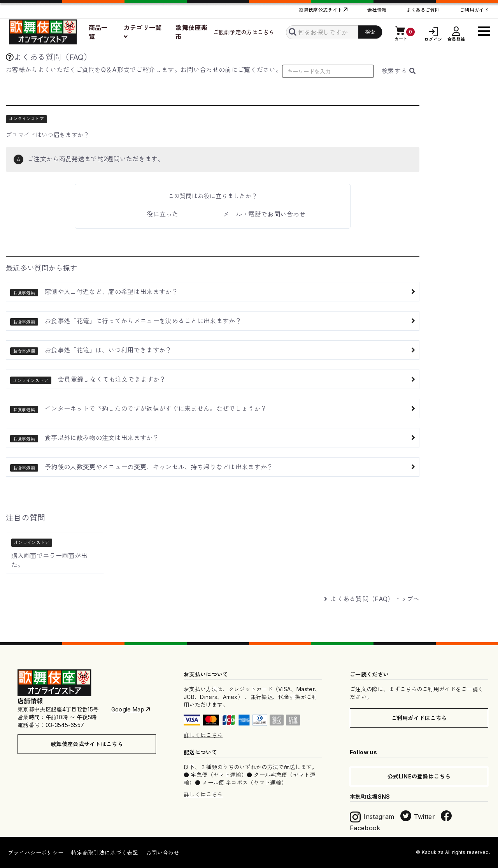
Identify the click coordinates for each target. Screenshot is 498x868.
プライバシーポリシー (36, 853)
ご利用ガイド (474, 10)
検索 (399, 71)
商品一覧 (98, 32)
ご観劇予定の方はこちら (244, 32)
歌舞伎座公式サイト (320, 10)
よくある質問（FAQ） (49, 57)
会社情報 (377, 10)
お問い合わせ (163, 853)
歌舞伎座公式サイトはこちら (87, 744)
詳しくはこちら (203, 735)
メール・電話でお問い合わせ (264, 214)
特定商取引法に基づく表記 (105, 853)
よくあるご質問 (423, 10)
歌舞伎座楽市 (191, 32)
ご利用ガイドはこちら (419, 718)
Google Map (128, 709)
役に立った (163, 214)
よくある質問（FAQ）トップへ (372, 599)
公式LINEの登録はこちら (419, 776)
